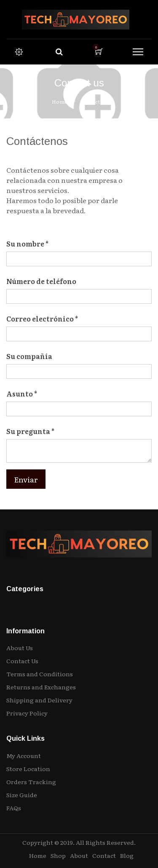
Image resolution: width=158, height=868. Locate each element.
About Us (20, 648)
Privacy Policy (27, 713)
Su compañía (29, 356)
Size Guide (22, 795)
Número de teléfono (41, 281)
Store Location (28, 769)
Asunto (20, 394)
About (79, 855)
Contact (104, 855)
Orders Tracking (31, 782)
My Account (24, 755)
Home (60, 102)
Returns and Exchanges (41, 687)
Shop (58, 855)
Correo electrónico (40, 319)
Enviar (26, 479)
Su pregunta (28, 431)
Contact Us (22, 661)
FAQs (14, 808)
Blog (127, 855)
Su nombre (25, 244)
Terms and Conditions (40, 674)
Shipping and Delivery (39, 700)
